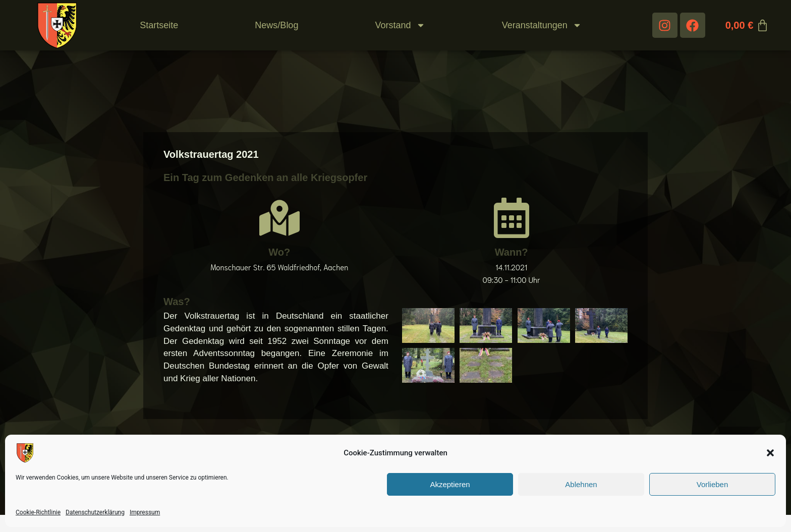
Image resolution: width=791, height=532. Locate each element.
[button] (770, 453)
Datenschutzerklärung (95, 512)
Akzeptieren (450, 484)
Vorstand (400, 25)
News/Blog (276, 25)
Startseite (159, 25)
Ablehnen (581, 484)
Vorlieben (713, 484)
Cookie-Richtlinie (38, 512)
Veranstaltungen (542, 25)
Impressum (145, 512)
